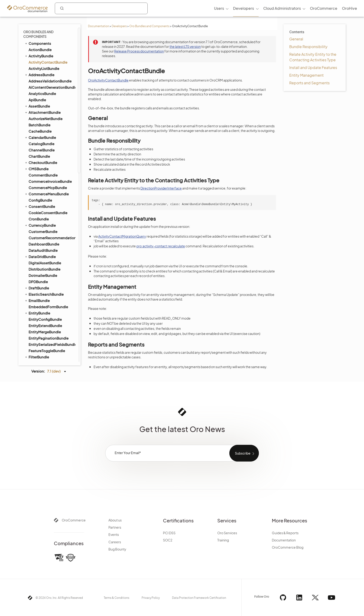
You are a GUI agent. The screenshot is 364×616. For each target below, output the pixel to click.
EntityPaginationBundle (49, 338)
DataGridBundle (40, 256)
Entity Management (306, 75)
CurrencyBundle (40, 225)
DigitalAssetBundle (45, 263)
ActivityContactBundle (48, 62)
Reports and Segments (309, 83)
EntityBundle (37, 313)
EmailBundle (37, 300)
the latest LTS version (185, 46)
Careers (115, 542)
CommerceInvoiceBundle (50, 181)
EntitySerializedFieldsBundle (52, 344)
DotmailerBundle (43, 275)
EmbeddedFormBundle (48, 307)
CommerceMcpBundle (48, 188)
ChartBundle (39, 156)
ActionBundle (40, 50)
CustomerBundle (43, 231)
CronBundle (39, 219)
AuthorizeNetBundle (45, 119)
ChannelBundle (42, 150)
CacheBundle (40, 131)
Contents (297, 32)
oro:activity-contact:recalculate (161, 246)
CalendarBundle (40, 137)
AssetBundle (37, 106)
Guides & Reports (285, 533)
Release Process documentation (139, 51)
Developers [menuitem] (244, 8)
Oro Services (227, 533)
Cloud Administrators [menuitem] (282, 8)
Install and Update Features (313, 67)
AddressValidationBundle (50, 81)
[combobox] (101, 8)
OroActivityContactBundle (108, 80)
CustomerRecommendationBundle (52, 238)
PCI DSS (169, 533)
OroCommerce (74, 520)
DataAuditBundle (43, 250)
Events (114, 534)
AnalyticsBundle (42, 93)
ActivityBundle (39, 56)
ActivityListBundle (44, 68)
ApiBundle (37, 100)
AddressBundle (39, 75)
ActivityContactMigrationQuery (122, 236)
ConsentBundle (40, 206)
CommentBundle (43, 175)
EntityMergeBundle (45, 332)
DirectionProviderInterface (161, 188)
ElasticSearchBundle (44, 294)
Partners (115, 527)
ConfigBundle (40, 200)
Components (38, 43)
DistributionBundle (44, 269)
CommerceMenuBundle (47, 194)
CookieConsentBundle (48, 213)
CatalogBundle (41, 144)
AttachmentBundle (42, 112)
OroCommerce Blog (288, 547)
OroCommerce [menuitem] (324, 8)
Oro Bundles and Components (149, 26)
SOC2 (168, 540)
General (296, 39)
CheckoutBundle (41, 162)
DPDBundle (38, 282)
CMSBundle (36, 169)
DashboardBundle (44, 244)
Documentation (99, 26)
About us (115, 520)
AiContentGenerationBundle (52, 87)
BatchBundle (39, 125)
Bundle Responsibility (308, 47)
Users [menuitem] (219, 8)
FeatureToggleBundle (47, 351)
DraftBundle (37, 288)
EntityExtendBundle (45, 326)
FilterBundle (37, 357)
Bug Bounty (117, 549)
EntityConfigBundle (45, 319)
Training (223, 540)
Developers (119, 26)
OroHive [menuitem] (349, 8)
